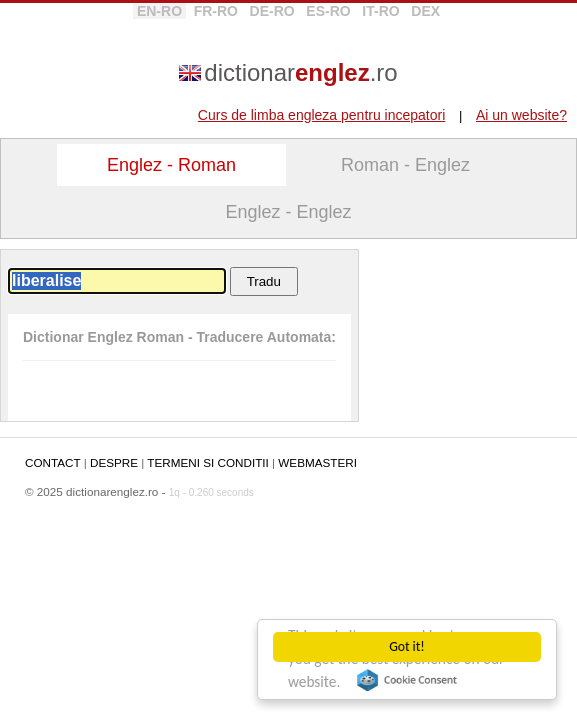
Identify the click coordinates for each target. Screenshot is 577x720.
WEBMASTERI (317, 462)
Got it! (406, 646)
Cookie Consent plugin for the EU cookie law (407, 680)
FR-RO (216, 11)
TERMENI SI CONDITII (207, 462)
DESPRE (114, 462)
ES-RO (328, 11)
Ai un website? (521, 115)
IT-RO (380, 11)
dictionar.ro (300, 72)
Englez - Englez (288, 212)
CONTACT (52, 462)
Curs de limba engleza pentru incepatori (321, 115)
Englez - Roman (171, 165)
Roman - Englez (405, 165)
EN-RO (159, 11)
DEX (425, 11)
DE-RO (272, 11)
